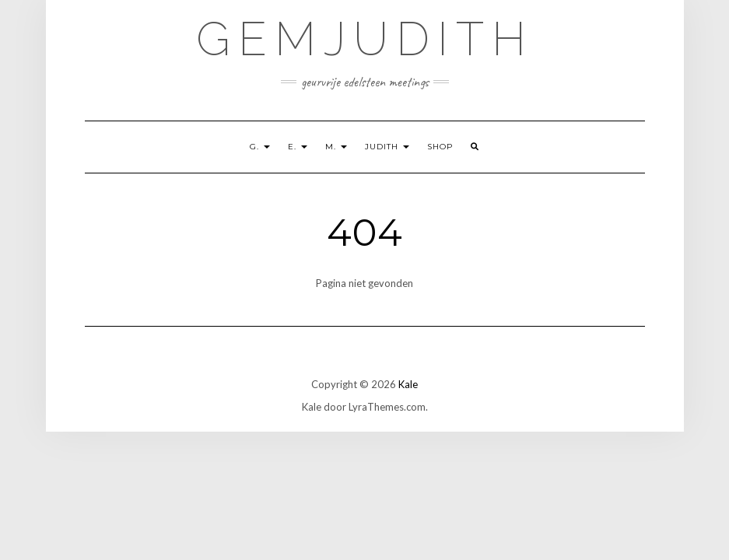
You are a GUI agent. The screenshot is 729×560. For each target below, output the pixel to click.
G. (260, 147)
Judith (387, 147)
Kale (408, 384)
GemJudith (365, 39)
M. (336, 147)
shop (440, 147)
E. (298, 147)
